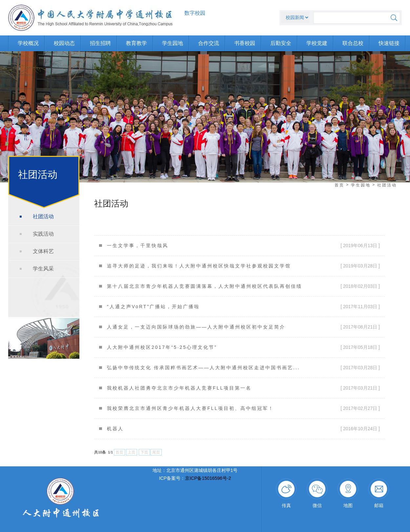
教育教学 (136, 43)
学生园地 (173, 43)
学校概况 (28, 43)
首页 (339, 185)
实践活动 (43, 234)
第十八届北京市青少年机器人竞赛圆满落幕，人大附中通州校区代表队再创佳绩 (205, 286)
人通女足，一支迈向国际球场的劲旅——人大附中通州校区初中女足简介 (196, 327)
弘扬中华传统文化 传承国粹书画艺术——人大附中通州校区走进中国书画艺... (204, 368)
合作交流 (209, 43)
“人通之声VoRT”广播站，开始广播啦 (153, 307)
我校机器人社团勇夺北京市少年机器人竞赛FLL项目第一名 (179, 388)
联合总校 (353, 43)
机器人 (115, 429)
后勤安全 (281, 43)
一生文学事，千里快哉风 (138, 245)
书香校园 (245, 43)
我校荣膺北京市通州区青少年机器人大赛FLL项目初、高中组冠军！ (190, 408)
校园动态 (64, 43)
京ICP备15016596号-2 (208, 478)
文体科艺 (43, 251)
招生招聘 (100, 43)
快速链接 (389, 43)
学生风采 (43, 269)
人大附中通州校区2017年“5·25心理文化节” (162, 347)
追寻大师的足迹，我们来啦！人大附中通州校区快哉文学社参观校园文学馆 (199, 266)
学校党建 (317, 43)
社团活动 (43, 216)
